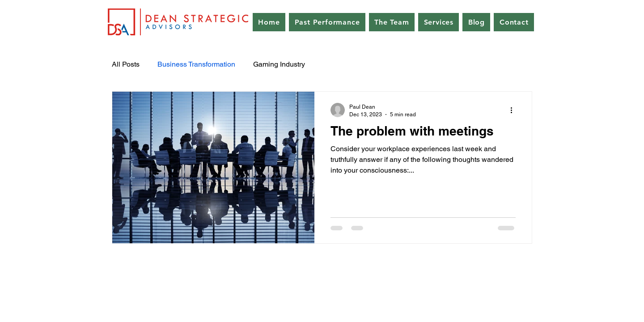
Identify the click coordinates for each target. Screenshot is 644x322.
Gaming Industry (279, 64)
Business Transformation (196, 64)
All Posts (126, 64)
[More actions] (514, 110)
